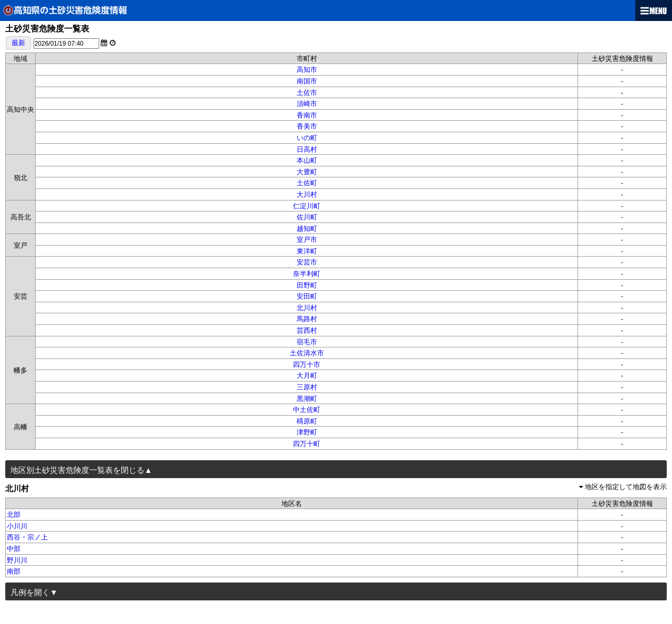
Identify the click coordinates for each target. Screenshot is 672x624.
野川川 (17, 560)
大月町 (307, 376)
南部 (14, 571)
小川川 (17, 526)
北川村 (307, 308)
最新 (18, 43)
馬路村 (307, 319)
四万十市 (307, 364)
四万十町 (307, 444)
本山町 (307, 160)
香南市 (307, 115)
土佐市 (307, 93)
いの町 (307, 138)
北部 (14, 515)
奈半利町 (307, 274)
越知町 (307, 229)
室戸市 (307, 240)
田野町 (307, 285)
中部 (14, 549)
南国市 (307, 81)
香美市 (307, 126)
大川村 (307, 194)
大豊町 (307, 172)
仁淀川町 (307, 206)
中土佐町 (307, 410)
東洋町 (307, 251)
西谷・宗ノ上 (27, 537)
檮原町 (307, 421)
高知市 (307, 70)
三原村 (307, 387)
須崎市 (307, 104)
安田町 (307, 296)
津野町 (307, 432)
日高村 (307, 149)
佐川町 (307, 217)
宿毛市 (307, 342)
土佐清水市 (307, 353)
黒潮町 (307, 399)
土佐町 (307, 183)
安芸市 (307, 262)
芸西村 (307, 330)
